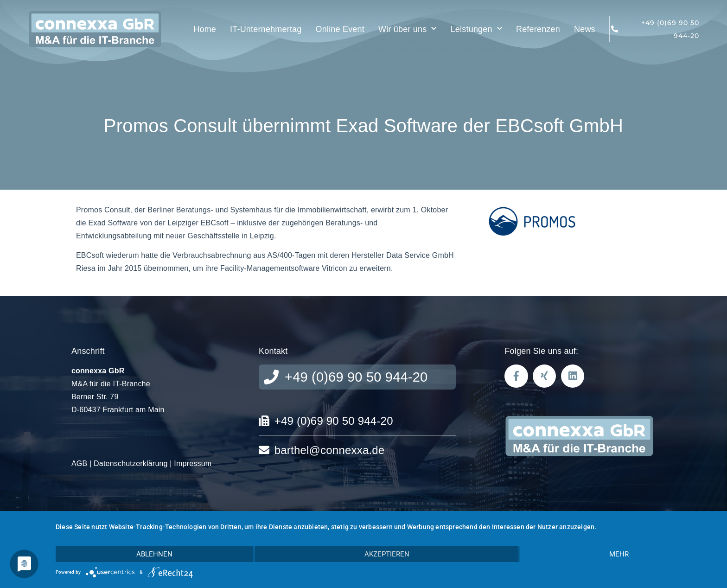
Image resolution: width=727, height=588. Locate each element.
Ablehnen (154, 554)
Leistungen (476, 29)
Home (205, 29)
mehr (619, 554)
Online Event (340, 29)
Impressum (193, 463)
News (585, 29)
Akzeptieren (387, 554)
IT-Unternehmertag (266, 29)
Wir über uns (408, 29)
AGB (79, 463)
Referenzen (538, 29)
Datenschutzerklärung (131, 463)
